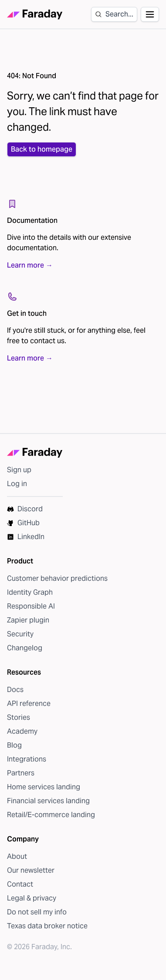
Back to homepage (42, 149)
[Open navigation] (150, 14)
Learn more (30, 265)
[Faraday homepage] (35, 15)
